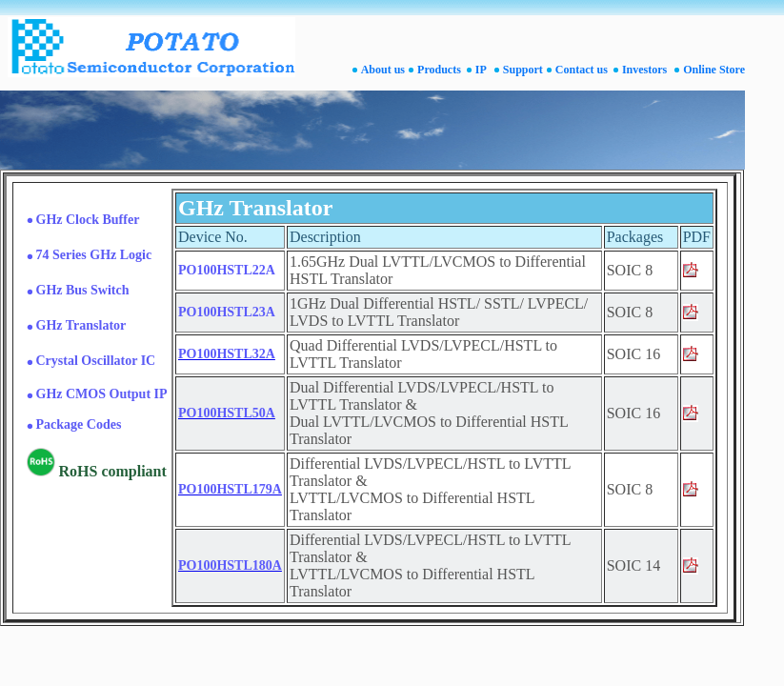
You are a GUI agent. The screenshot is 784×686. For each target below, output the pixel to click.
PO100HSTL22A (227, 270)
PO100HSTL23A (227, 312)
